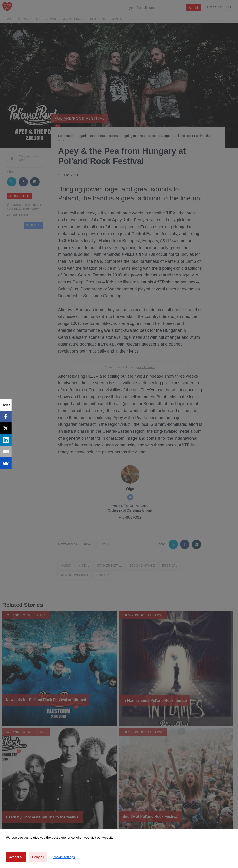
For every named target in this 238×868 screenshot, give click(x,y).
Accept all (16, 857)
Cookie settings (64, 857)
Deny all (38, 857)
